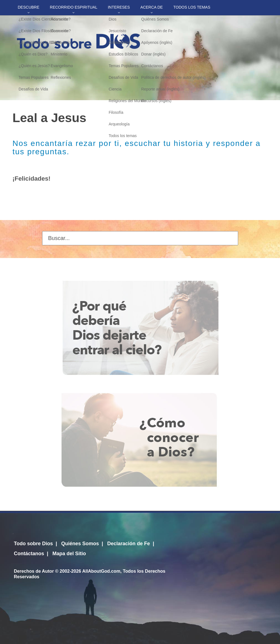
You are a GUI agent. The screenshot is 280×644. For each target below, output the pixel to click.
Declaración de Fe (129, 544)
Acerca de (152, 7)
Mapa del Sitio (69, 554)
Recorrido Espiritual (74, 7)
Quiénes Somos (80, 544)
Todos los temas (192, 7)
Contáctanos (29, 554)
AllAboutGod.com (101, 571)
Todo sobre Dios (33, 544)
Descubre (29, 7)
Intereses (119, 7)
